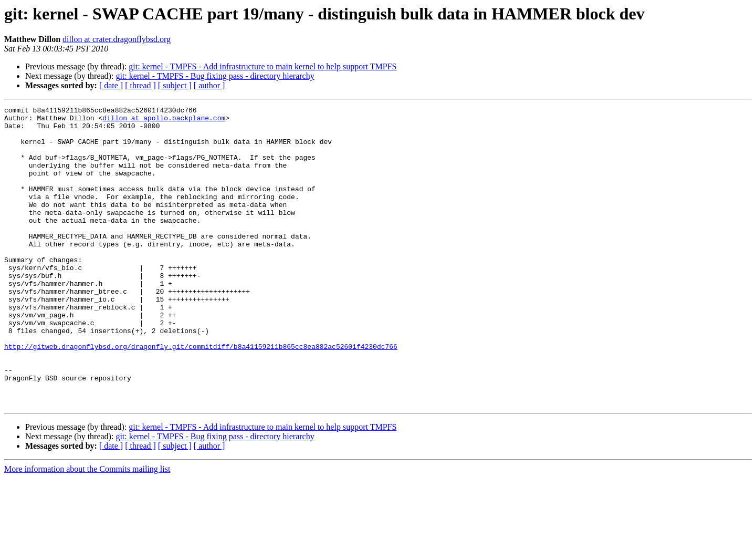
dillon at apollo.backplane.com (164, 121)
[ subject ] (175, 85)
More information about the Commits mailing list (87, 529)
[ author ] (209, 85)
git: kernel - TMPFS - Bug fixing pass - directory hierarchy (215, 76)
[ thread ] (140, 85)
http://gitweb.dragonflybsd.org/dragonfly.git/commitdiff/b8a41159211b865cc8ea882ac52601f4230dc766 (201, 395)
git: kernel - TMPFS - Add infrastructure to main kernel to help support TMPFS (262, 66)
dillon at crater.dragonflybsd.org (117, 39)
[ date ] (111, 85)
